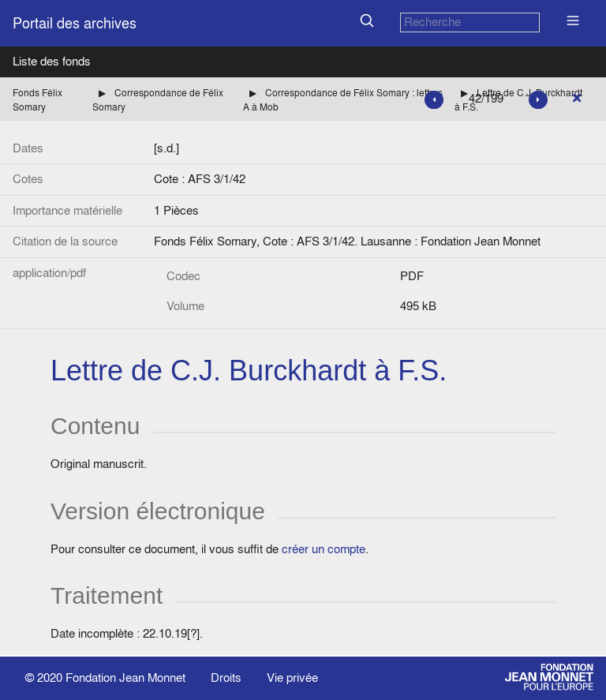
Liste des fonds (52, 61)
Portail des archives (75, 23)
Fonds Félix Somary (37, 100)
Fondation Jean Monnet (125, 678)
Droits (226, 678)
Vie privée (292, 678)
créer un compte (324, 549)
